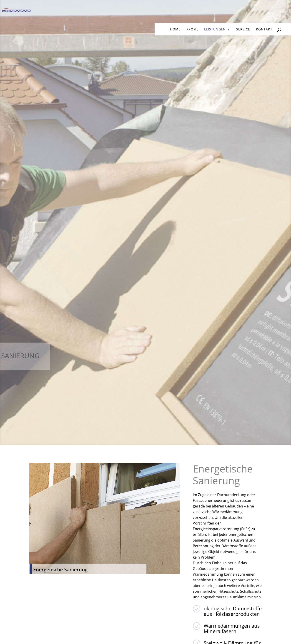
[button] (281, 634)
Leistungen (215, 30)
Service (243, 30)
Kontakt (264, 30)
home (175, 30)
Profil (192, 30)
